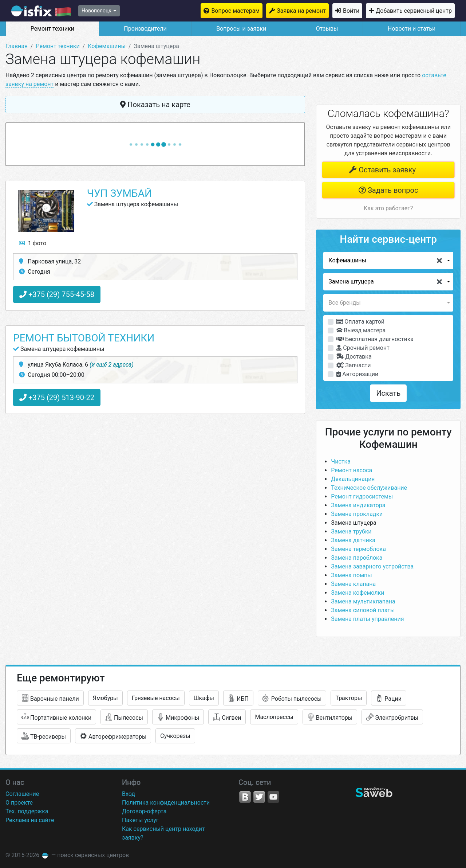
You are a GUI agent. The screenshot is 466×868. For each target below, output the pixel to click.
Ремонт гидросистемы (362, 496)
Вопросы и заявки (241, 29)
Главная (17, 46)
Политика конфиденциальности (166, 803)
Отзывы (327, 29)
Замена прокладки (357, 514)
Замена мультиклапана (363, 601)
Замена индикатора (358, 505)
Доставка (354, 357)
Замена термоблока (358, 549)
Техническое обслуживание (369, 488)
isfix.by (41, 11)
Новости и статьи (412, 29)
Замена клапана (353, 584)
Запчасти (354, 365)
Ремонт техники (52, 29)
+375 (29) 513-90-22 (57, 398)
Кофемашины (107, 46)
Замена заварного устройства (372, 566)
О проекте (19, 803)
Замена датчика (353, 540)
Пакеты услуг (140, 820)
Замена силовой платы (363, 610)
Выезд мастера (361, 330)
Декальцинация (353, 479)
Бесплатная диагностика (375, 339)
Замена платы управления (367, 619)
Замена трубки (351, 531)
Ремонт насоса (352, 470)
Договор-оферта (144, 811)
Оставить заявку (382, 170)
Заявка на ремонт (301, 11)
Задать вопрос (388, 190)
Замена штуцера (354, 523)
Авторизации (357, 374)
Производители (145, 29)
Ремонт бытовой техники (84, 338)
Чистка (341, 462)
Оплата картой (360, 322)
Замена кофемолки (358, 593)
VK (245, 797)
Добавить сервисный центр (414, 11)
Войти (351, 11)
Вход (129, 794)
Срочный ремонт (363, 348)
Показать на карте (155, 105)
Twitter (259, 797)
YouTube (273, 797)
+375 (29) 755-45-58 (57, 294)
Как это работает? (388, 208)
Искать (388, 393)
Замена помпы (351, 575)
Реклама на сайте (30, 820)
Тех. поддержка (27, 811)
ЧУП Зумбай (119, 193)
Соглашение (22, 794)
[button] (388, 261)
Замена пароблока (357, 558)
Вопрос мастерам (235, 11)
